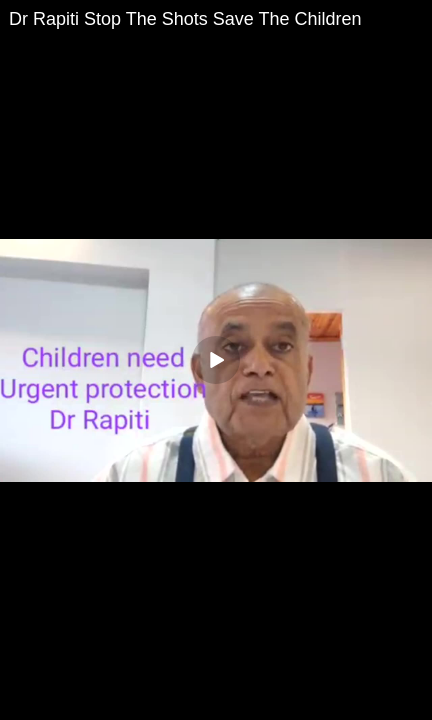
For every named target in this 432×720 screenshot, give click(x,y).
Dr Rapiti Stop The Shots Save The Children (185, 19)
